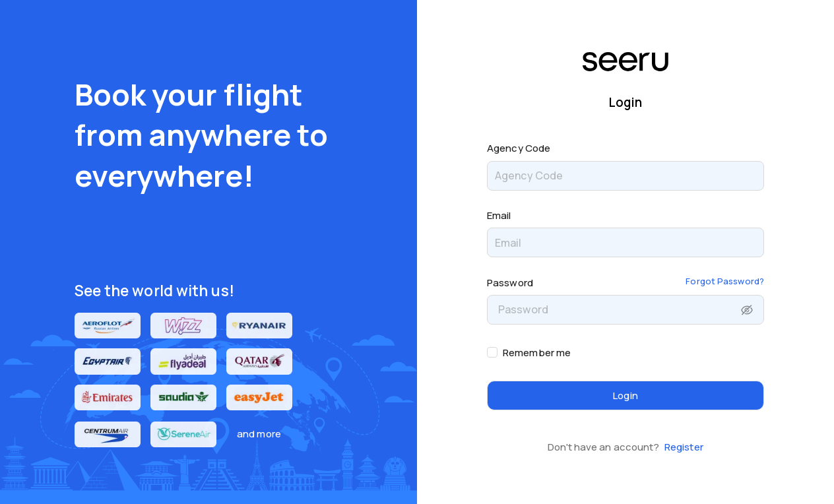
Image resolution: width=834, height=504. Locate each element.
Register (684, 447)
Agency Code (519, 148)
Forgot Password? (725, 281)
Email (499, 215)
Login (625, 395)
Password (510, 283)
